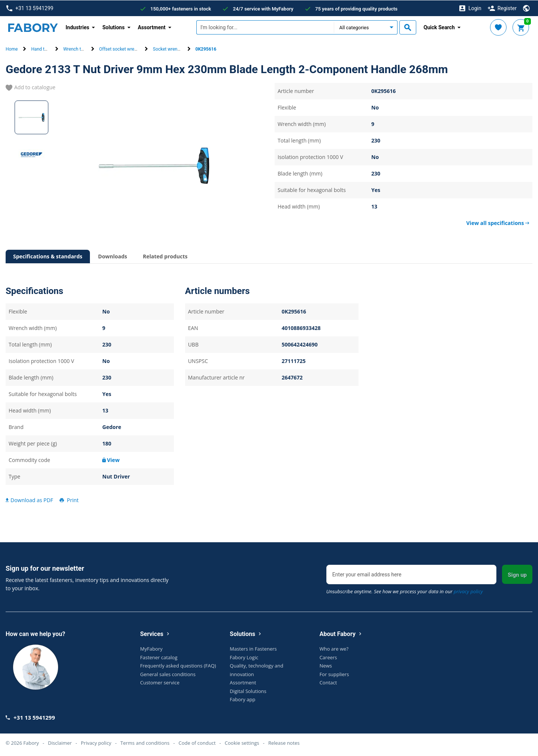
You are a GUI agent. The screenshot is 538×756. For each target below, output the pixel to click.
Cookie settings (242, 742)
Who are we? (334, 648)
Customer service (160, 682)
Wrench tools (76, 49)
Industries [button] (77, 27)
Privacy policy (96, 742)
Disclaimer (60, 742)
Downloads (113, 256)
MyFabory (151, 648)
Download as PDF (29, 500)
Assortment (243, 682)
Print (69, 500)
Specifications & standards (48, 256)
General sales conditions (168, 674)
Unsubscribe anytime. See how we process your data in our (405, 591)
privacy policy (468, 591)
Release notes (284, 742)
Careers (328, 657)
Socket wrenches (170, 49)
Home (12, 49)
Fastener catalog (159, 657)
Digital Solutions (248, 691)
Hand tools (42, 49)
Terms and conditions (145, 742)
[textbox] (265, 27)
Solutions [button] (113, 27)
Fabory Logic (244, 657)
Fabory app (242, 699)
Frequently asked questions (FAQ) (178, 665)
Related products (165, 256)
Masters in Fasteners (253, 648)
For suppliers (334, 674)
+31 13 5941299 (30, 8)
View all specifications (498, 223)
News (326, 665)
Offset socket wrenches (123, 49)
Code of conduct (197, 742)
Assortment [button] (152, 27)
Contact (328, 682)
